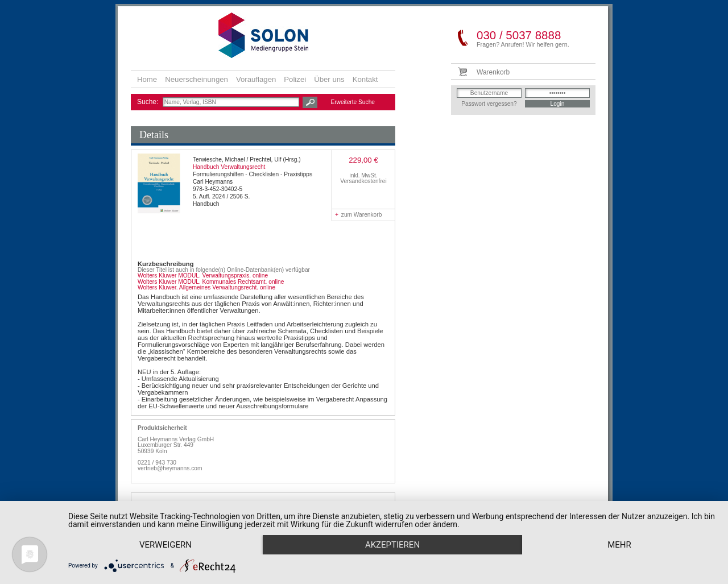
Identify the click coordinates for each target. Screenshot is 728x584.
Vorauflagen (256, 79)
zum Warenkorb (358, 215)
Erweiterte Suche (353, 102)
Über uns (329, 79)
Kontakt (365, 79)
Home (147, 79)
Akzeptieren (392, 545)
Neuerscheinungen (197, 79)
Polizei (295, 79)
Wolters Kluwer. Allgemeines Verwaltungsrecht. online (206, 287)
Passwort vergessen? (489, 104)
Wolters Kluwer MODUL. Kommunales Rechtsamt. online (211, 282)
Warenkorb (493, 72)
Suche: (149, 102)
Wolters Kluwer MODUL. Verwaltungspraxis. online (203, 276)
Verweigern (166, 545)
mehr (619, 545)
